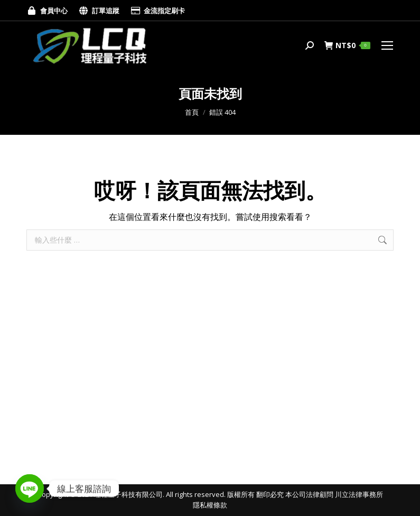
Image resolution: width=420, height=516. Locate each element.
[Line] (30, 489)
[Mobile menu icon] (387, 45)
